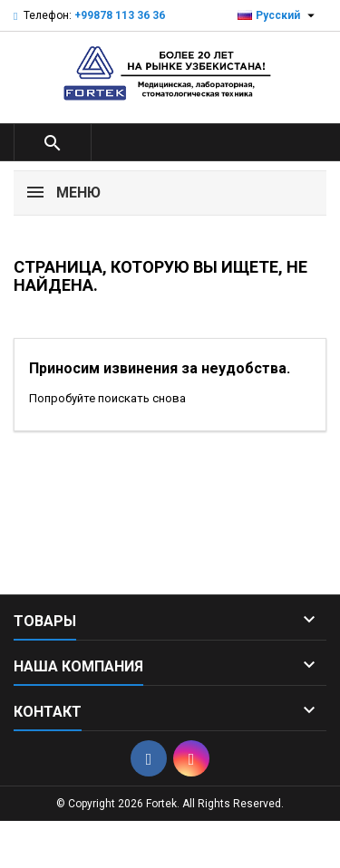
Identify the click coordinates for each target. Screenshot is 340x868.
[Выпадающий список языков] (278, 15)
